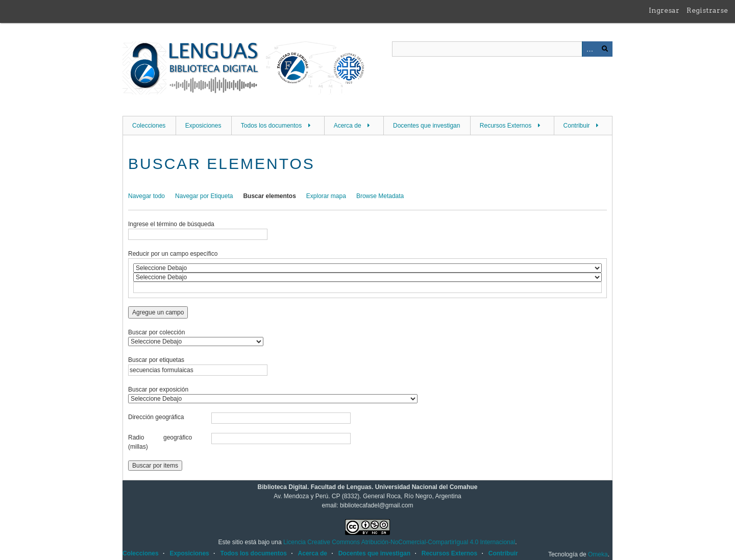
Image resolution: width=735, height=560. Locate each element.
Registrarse (707, 10)
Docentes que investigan (426, 126)
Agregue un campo (158, 312)
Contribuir (577, 126)
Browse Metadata (380, 196)
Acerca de (348, 126)
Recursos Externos (506, 126)
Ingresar (664, 10)
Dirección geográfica (156, 417)
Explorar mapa (326, 196)
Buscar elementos (269, 196)
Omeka (598, 554)
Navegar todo (146, 196)
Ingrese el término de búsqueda (171, 224)
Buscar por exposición (158, 389)
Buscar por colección (156, 332)
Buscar (605, 49)
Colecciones (149, 126)
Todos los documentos (271, 126)
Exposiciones (203, 126)
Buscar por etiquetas (156, 360)
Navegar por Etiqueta (204, 196)
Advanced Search (590, 49)
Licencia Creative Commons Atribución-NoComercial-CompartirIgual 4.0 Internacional (399, 542)
